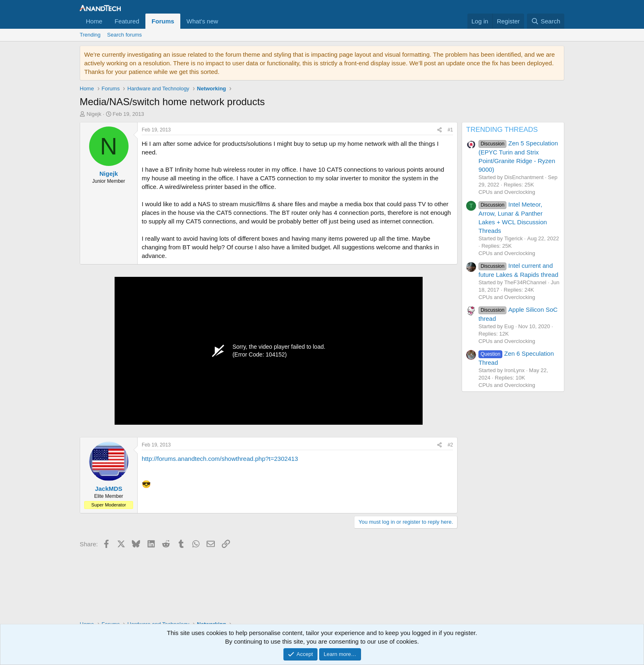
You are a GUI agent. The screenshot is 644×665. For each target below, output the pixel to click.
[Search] (546, 21)
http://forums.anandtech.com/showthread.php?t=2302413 (220, 459)
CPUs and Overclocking (507, 192)
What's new (202, 21)
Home (94, 21)
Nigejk (94, 114)
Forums (163, 21)
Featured (127, 21)
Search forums (125, 35)
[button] (225, 21)
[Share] (439, 130)
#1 (450, 130)
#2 (450, 445)
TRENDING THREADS (502, 130)
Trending (90, 35)
